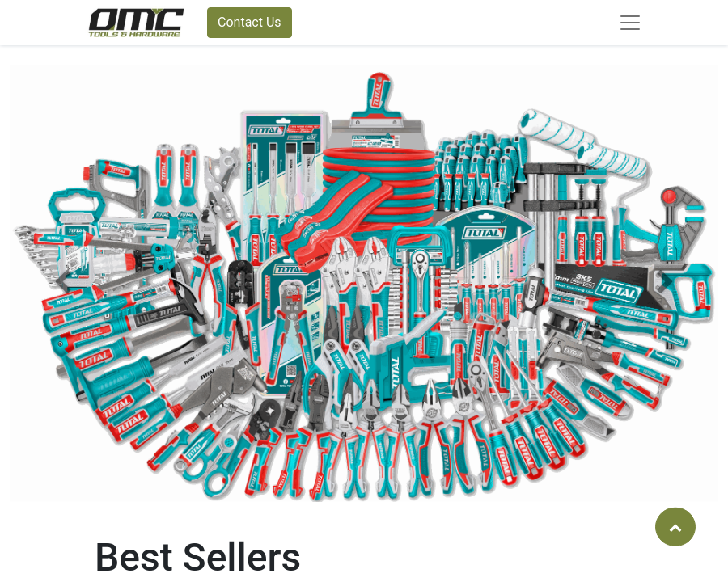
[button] (63, 283)
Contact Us (250, 22)
